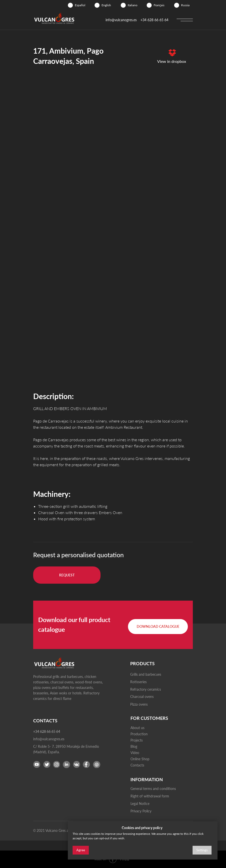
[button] (67, 575)
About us (137, 728)
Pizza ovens (139, 704)
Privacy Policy (141, 811)
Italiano (133, 5)
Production (139, 734)
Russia (185, 5)
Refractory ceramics (146, 689)
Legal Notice (140, 804)
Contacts (137, 765)
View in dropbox (172, 61)
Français (159, 5)
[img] (70, 5)
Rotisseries (138, 682)
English (106, 5)
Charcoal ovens (142, 697)
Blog (134, 746)
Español (80, 5)
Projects (137, 740)
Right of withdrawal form (150, 796)
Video (135, 753)
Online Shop (140, 759)
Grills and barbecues (146, 674)
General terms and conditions (153, 789)
